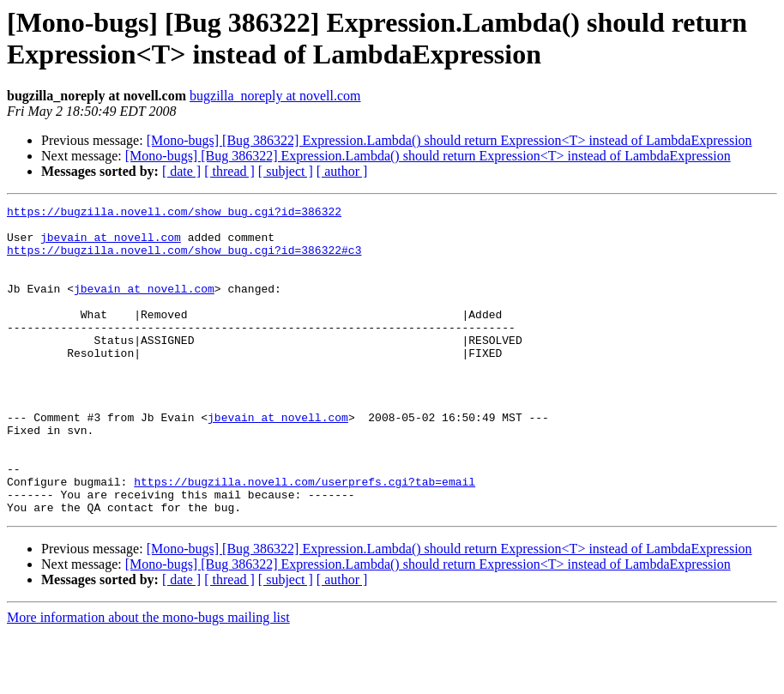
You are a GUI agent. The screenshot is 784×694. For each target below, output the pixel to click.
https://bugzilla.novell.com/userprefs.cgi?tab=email (305, 538)
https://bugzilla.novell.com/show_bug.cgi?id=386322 (174, 214)
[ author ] (342, 171)
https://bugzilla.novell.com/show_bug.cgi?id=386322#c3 (184, 260)
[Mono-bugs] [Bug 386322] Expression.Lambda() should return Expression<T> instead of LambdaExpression (449, 140)
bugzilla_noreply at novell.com (275, 96)
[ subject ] (286, 171)
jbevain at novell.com (111, 244)
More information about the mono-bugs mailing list (148, 679)
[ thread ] (229, 171)
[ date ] (181, 171)
